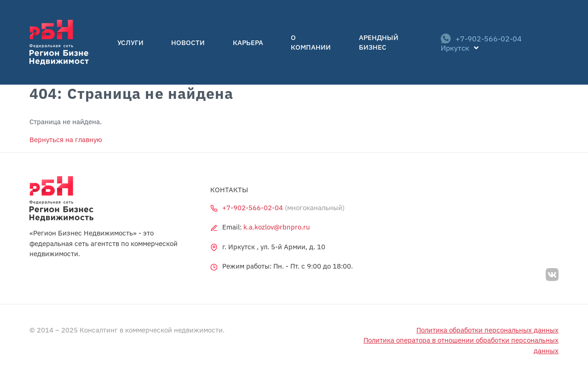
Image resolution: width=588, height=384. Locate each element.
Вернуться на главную (66, 140)
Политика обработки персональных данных (487, 330)
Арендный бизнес (363, 43)
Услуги (142, 43)
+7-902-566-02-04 (473, 42)
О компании (289, 43)
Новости (187, 43)
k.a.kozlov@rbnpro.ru (277, 227)
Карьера (235, 43)
